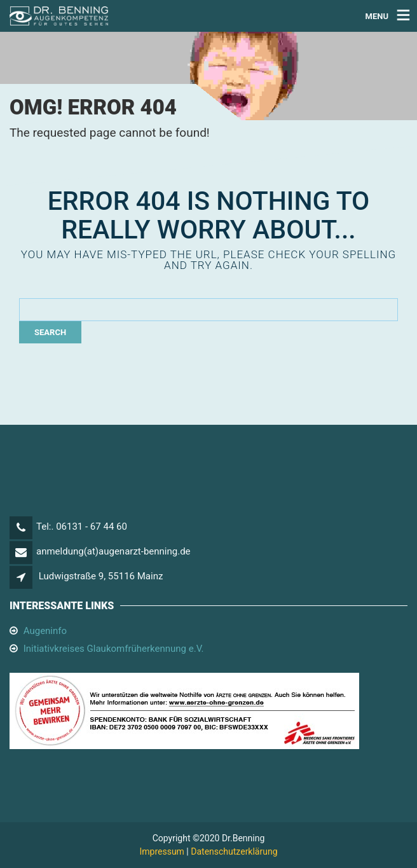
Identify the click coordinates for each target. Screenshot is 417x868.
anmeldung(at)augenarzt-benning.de (113, 551)
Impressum (161, 851)
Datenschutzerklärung (234, 851)
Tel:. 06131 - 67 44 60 (82, 527)
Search (50, 332)
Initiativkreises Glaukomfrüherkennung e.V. (114, 649)
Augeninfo (45, 631)
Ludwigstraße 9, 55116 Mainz (101, 576)
